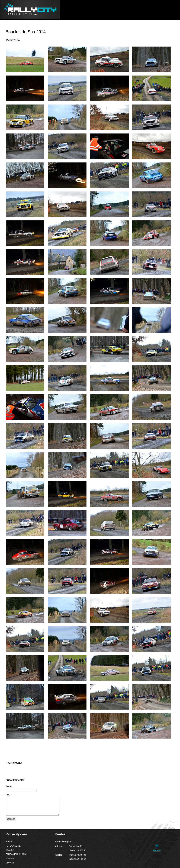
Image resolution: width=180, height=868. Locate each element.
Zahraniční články (126, 27)
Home (57, 27)
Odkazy (171, 27)
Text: (8, 795)
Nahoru (157, 850)
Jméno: (9, 786)
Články (99, 27)
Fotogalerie (78, 27)
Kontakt (153, 27)
